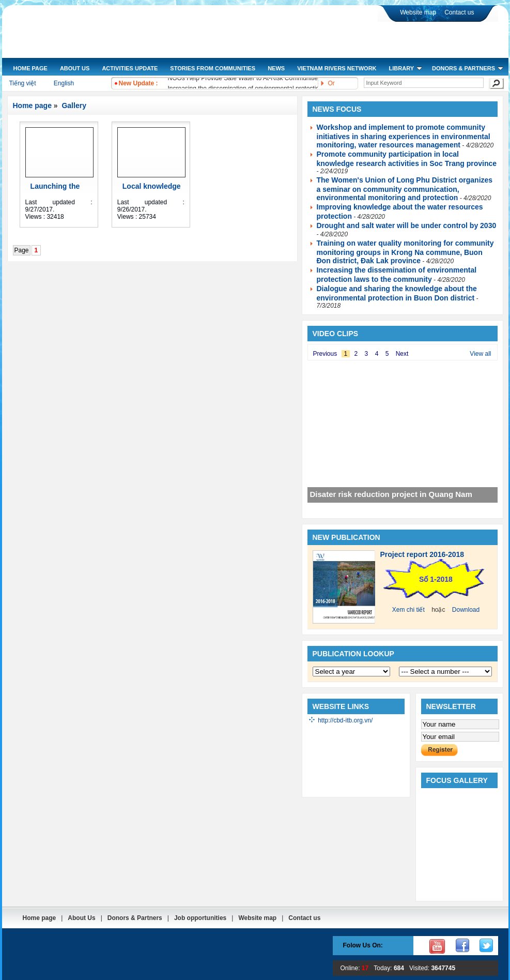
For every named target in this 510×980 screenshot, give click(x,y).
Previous (325, 354)
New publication (346, 537)
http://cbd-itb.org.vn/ (345, 720)
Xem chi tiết (408, 610)
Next (402, 354)
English (64, 83)
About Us (81, 918)
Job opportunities (200, 918)
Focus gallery (457, 780)
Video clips (336, 334)
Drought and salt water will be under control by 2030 (407, 225)
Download (466, 610)
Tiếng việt (22, 83)
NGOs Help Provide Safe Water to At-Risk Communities (244, 79)
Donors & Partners (135, 918)
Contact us (459, 12)
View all (480, 354)
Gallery (73, 105)
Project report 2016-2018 (422, 554)
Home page (32, 105)
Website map (418, 12)
